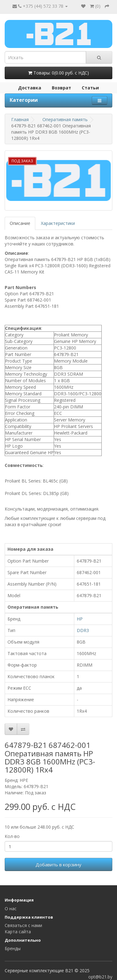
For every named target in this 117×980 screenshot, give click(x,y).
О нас (11, 909)
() (95, 6)
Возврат (61, 88)
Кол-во (12, 836)
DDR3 (83, 630)
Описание (20, 223)
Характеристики (58, 223)
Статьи (90, 88)
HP (80, 619)
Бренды (13, 948)
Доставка (30, 88)
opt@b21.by (100, 977)
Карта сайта (18, 932)
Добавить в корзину (58, 864)
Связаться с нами (23, 925)
